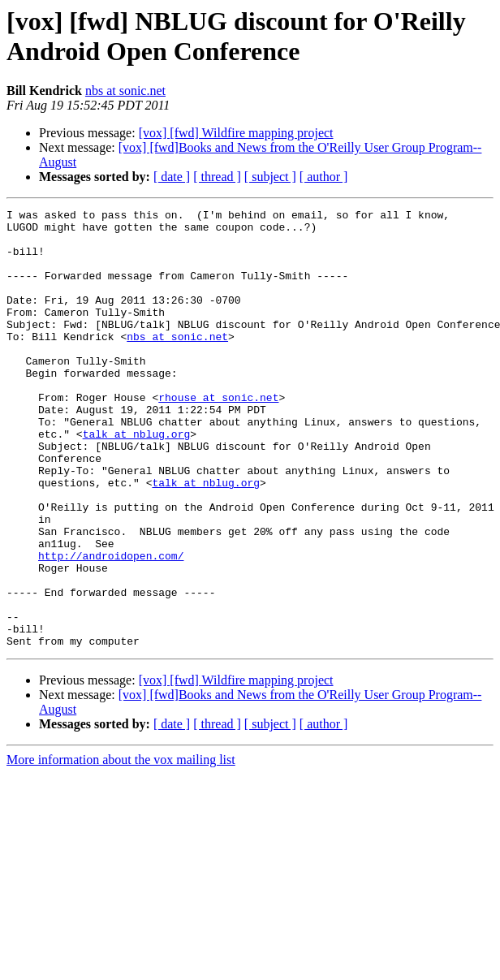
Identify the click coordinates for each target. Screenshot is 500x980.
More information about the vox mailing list (121, 847)
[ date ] (172, 177)
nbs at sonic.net (125, 91)
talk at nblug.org (137, 480)
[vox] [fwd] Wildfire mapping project (236, 133)
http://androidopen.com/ (111, 626)
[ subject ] (270, 177)
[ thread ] (217, 177)
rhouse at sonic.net (218, 436)
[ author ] (324, 177)
